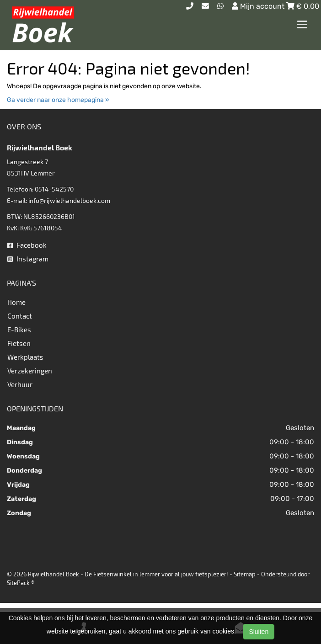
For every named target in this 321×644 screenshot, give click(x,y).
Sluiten (259, 632)
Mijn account (259, 6)
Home (16, 302)
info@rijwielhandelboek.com (69, 200)
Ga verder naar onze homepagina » (58, 100)
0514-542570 (54, 189)
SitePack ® (21, 583)
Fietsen (19, 343)
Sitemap (245, 574)
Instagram (28, 259)
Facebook (27, 245)
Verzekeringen (30, 371)
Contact (20, 316)
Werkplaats (25, 357)
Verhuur (20, 384)
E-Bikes (19, 330)
